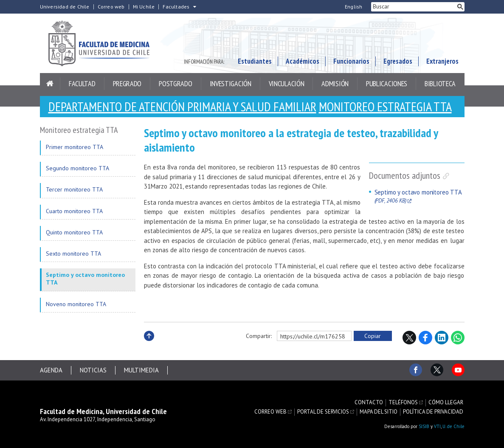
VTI (437, 426)
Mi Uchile (144, 7)
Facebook (425, 338)
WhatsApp (458, 338)
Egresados (398, 61)
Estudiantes (255, 61)
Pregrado (127, 83)
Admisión (335, 83)
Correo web (111, 7)
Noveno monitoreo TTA (76, 304)
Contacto (369, 403)
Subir (149, 345)
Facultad (82, 83)
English (353, 7)
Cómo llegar (446, 403)
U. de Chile (453, 426)
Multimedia (141, 370)
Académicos (303, 61)
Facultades (176, 7)
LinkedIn (442, 338)
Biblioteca (440, 83)
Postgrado (175, 83)
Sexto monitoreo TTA (73, 254)
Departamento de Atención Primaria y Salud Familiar (182, 106)
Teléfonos (403, 403)
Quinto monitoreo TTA (74, 232)
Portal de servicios (323, 412)
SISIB (424, 426)
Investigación (231, 83)
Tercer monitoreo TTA (74, 189)
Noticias (93, 370)
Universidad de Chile (65, 7)
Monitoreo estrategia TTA (385, 106)
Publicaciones (387, 83)
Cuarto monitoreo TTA (74, 211)
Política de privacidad (433, 412)
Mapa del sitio (379, 412)
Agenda (51, 370)
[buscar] (414, 7)
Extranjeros (442, 61)
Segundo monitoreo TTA (77, 168)
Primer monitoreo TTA (75, 147)
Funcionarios (351, 61)
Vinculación (287, 83)
